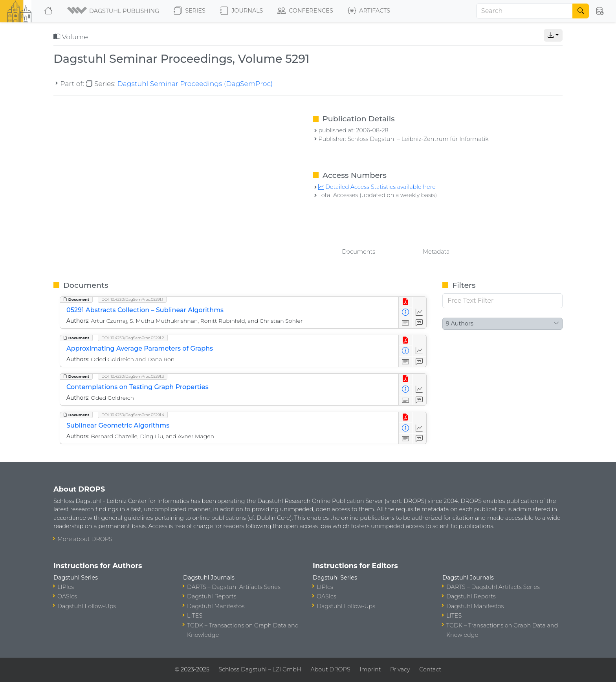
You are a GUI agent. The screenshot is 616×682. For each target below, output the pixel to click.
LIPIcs (66, 587)
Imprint (370, 669)
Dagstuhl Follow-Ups (87, 606)
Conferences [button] (305, 11)
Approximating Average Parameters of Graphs (140, 348)
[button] (114, 11)
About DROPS (330, 669)
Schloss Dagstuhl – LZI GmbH (260, 669)
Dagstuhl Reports (212, 596)
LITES (195, 616)
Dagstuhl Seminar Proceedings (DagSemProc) (195, 83)
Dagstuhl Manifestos (216, 606)
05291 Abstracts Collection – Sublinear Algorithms (145, 310)
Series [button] (190, 11)
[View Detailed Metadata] (406, 313)
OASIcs (67, 596)
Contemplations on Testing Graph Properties (137, 387)
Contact (430, 669)
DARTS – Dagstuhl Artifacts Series (234, 587)
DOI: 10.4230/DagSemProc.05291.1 (132, 299)
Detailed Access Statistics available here (377, 187)
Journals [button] (241, 11)
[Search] (524, 11)
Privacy (400, 669)
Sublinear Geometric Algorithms (118, 425)
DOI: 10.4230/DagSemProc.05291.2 (133, 338)
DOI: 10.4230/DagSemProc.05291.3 (133, 376)
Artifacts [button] (369, 11)
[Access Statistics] (419, 313)
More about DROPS (85, 539)
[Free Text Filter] (502, 301)
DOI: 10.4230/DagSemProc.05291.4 (133, 415)
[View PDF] (406, 302)
